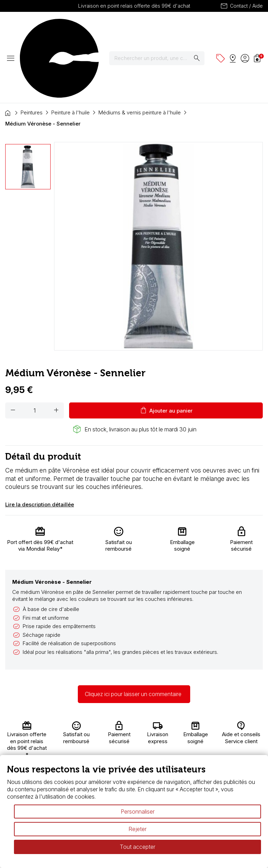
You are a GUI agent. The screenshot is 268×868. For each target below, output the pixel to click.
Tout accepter (137, 847)
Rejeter (137, 829)
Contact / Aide (241, 6)
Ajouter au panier (166, 349)
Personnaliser (138, 812)
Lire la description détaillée (40, 443)
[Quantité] (35, 349)
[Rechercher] (161, 28)
